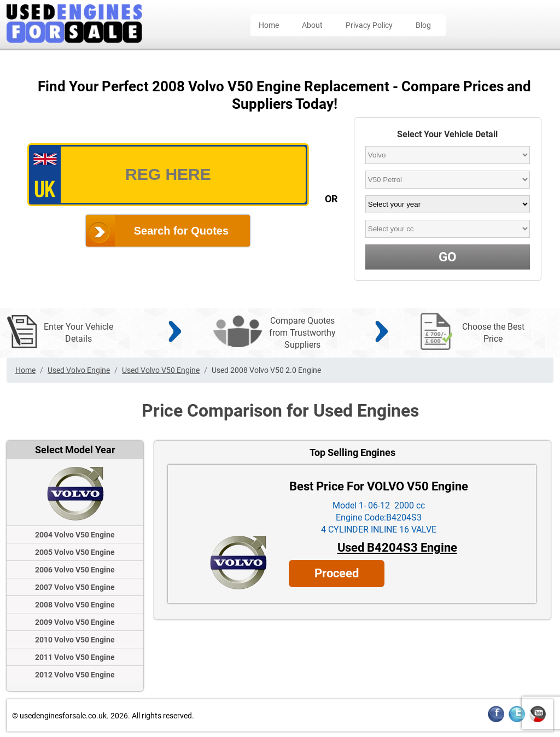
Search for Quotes (181, 231)
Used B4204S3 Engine (397, 548)
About (312, 25)
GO (448, 257)
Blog (423, 25)
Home (269, 25)
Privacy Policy (369, 25)
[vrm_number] (168, 175)
